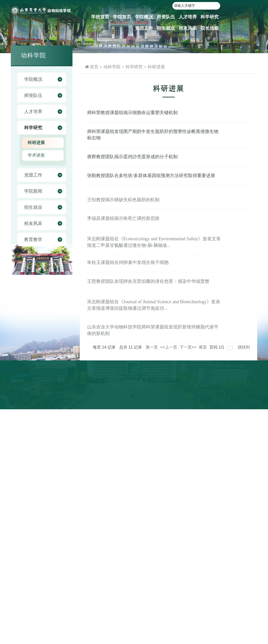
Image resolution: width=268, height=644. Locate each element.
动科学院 (112, 67)
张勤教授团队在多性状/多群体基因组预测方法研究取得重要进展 (151, 176)
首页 (94, 67)
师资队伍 (166, 17)
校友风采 (188, 28)
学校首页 (100, 17)
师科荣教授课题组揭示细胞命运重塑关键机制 (132, 113)
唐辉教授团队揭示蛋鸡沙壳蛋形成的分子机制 (132, 157)
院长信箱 (210, 28)
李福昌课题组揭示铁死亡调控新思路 (123, 224)
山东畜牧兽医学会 (236, 406)
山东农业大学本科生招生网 (210, 399)
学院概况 (144, 17)
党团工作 (144, 28)
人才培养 (188, 17)
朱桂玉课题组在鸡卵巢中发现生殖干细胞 (128, 268)
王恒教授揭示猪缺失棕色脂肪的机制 (123, 205)
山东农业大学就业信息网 (208, 392)
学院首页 (122, 17)
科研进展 (156, 67)
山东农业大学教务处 (205, 406)
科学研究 (210, 17)
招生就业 (166, 28)
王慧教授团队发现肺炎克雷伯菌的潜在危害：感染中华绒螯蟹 (148, 287)
